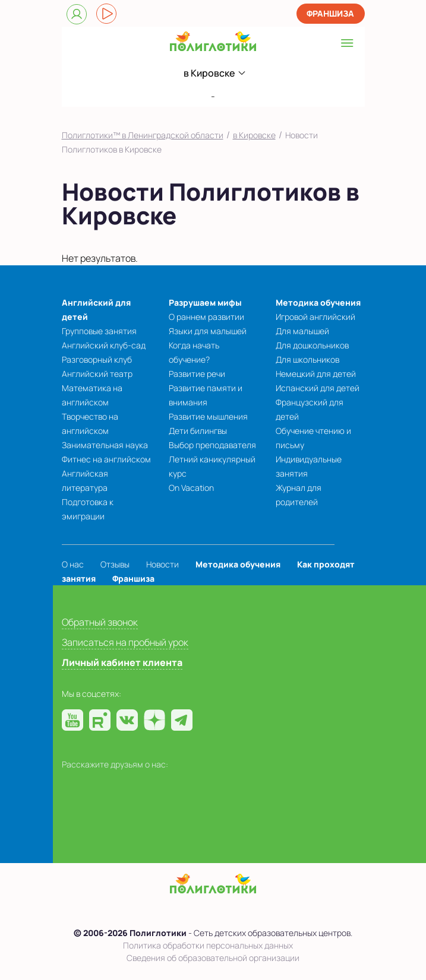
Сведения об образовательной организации (213, 958)
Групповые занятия (99, 331)
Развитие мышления (208, 416)
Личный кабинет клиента (122, 662)
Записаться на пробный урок (125, 642)
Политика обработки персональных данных (208, 945)
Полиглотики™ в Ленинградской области (143, 135)
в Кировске (254, 135)
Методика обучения (318, 302)
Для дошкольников (312, 345)
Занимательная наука (105, 445)
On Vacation (191, 488)
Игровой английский (315, 317)
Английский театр (97, 374)
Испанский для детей (318, 388)
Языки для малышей (208, 331)
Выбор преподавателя (212, 445)
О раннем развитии (206, 317)
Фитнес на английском (106, 459)
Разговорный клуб (97, 359)
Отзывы (115, 564)
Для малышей (302, 331)
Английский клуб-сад (104, 345)
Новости (162, 564)
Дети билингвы (198, 431)
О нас (73, 564)
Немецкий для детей (316, 374)
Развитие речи (197, 374)
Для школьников (307, 359)
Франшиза (330, 13)
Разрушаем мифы (205, 302)
